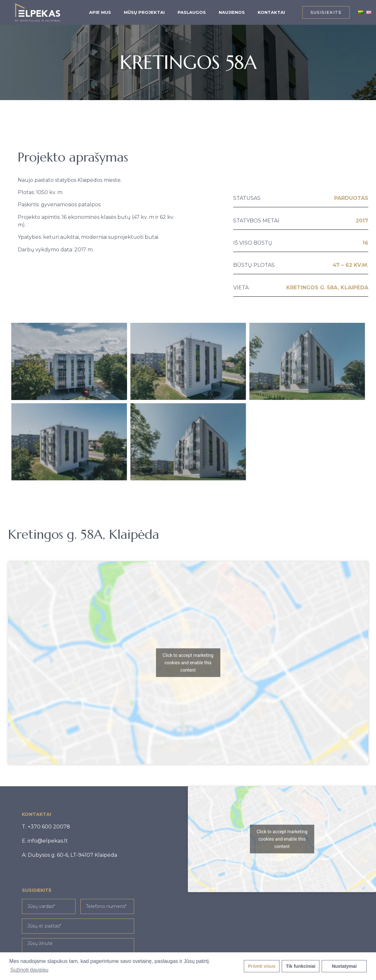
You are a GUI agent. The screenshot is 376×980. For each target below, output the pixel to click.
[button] (326, 12)
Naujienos (232, 12)
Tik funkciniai (301, 966)
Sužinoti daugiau (29, 970)
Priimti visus (262, 966)
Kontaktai (271, 12)
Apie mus (100, 12)
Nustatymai (344, 966)
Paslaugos (192, 12)
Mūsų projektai (144, 12)
